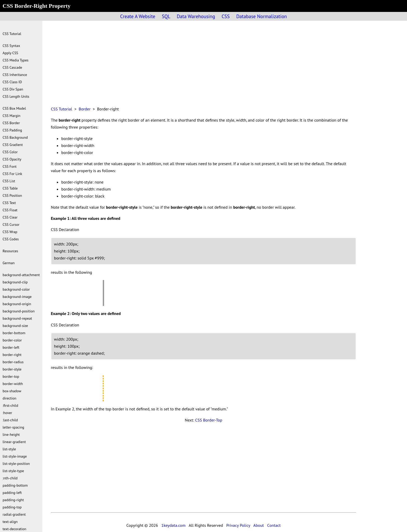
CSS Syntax (11, 46)
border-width (13, 384)
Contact (274, 525)
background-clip (15, 282)
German (9, 263)
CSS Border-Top (209, 420)
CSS (226, 16)
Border (85, 109)
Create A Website (138, 16)
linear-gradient (14, 442)
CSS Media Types (15, 60)
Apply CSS (10, 53)
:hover (7, 413)
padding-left (12, 493)
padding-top (12, 507)
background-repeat (17, 318)
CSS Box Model (14, 108)
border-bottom (14, 333)
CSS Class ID (12, 82)
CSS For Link (12, 174)
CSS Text (9, 203)
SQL (166, 16)
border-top (11, 376)
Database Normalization (262, 16)
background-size (15, 326)
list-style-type (13, 471)
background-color (16, 289)
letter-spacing (13, 427)
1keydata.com (173, 525)
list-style (9, 449)
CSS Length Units (16, 96)
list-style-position (16, 464)
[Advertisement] (203, 66)
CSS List (9, 181)
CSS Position (12, 195)
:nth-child (10, 478)
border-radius (13, 362)
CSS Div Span (13, 89)
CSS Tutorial (62, 109)
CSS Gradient (13, 145)
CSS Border (11, 123)
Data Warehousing (196, 16)
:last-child (10, 420)
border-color (12, 340)
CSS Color (10, 152)
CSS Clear (10, 217)
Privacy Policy (238, 525)
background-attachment (21, 275)
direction (9, 398)
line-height (11, 435)
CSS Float (10, 210)
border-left (11, 347)
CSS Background (15, 137)
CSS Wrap (10, 232)
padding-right (13, 500)
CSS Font (10, 166)
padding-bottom (15, 485)
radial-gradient (14, 514)
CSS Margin (11, 116)
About (259, 525)
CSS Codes (11, 239)
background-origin (17, 304)
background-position (19, 311)
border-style (12, 369)
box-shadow (12, 391)
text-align (10, 522)
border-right (12, 355)
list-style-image (15, 456)
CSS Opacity (12, 159)
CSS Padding (12, 130)
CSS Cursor (11, 225)
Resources (10, 251)
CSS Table (10, 188)
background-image (17, 297)
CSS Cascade (12, 67)
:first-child (10, 405)
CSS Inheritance (15, 75)
